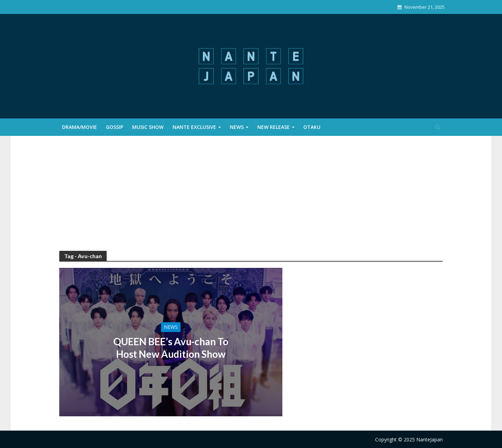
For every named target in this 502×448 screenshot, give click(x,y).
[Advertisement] (251, 199)
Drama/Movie (79, 127)
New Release (273, 127)
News (237, 127)
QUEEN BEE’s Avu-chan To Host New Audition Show (171, 348)
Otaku (312, 127)
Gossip (115, 127)
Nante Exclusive (194, 127)
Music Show (148, 127)
